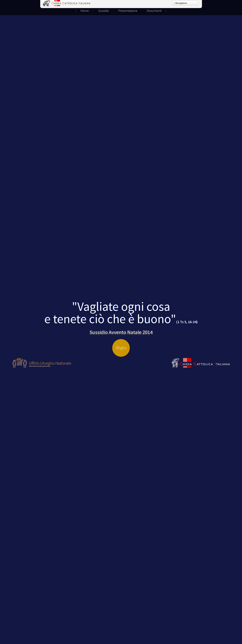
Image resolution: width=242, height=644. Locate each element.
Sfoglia (121, 348)
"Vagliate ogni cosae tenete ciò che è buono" (121, 313)
